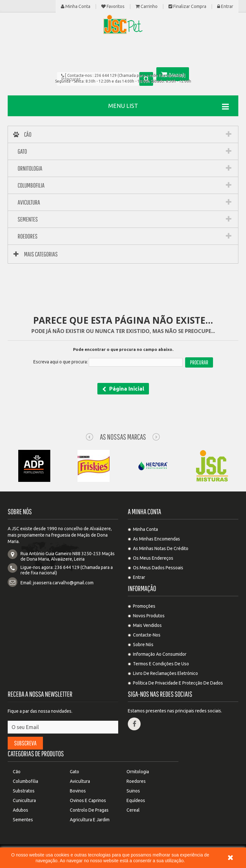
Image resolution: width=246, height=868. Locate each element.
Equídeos (136, 800)
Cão (17, 772)
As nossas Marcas (123, 437)
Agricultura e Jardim (90, 820)
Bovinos (78, 791)
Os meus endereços (153, 558)
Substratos (24, 791)
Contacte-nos (147, 635)
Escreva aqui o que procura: (61, 362)
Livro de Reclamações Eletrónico (165, 673)
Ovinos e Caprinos (88, 800)
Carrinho (147, 7)
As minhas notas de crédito (161, 548)
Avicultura (80, 781)
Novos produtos (149, 616)
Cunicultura (24, 800)
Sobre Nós (143, 645)
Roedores (136, 781)
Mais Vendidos (147, 625)
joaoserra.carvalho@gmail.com (63, 583)
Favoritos (113, 7)
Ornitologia (138, 772)
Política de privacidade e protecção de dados (178, 683)
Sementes (23, 820)
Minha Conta (76, 7)
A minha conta (144, 511)
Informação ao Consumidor (160, 654)
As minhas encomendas (156, 539)
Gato (74, 772)
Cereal (133, 810)
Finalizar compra (187, 7)
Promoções (144, 606)
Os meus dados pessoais (158, 568)
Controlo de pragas (89, 810)
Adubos (20, 810)
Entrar (225, 7)
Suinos (133, 791)
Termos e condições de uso (161, 664)
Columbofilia (25, 781)
